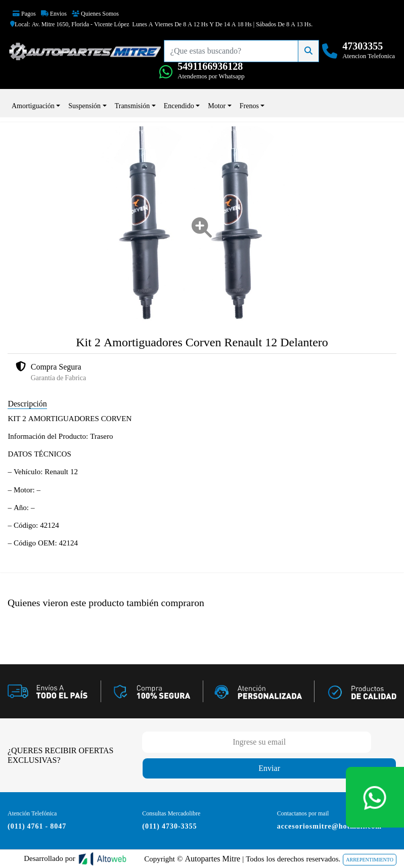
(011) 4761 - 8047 (37, 826)
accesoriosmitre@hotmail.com (329, 826)
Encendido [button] (179, 106)
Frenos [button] (249, 106)
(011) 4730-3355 (169, 826)
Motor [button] (217, 106)
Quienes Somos (95, 14)
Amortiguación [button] (33, 106)
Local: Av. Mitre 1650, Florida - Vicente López (70, 24)
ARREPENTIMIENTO (370, 860)
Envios (54, 14)
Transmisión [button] (132, 106)
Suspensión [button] (84, 106)
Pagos (24, 14)
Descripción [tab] (27, 404)
